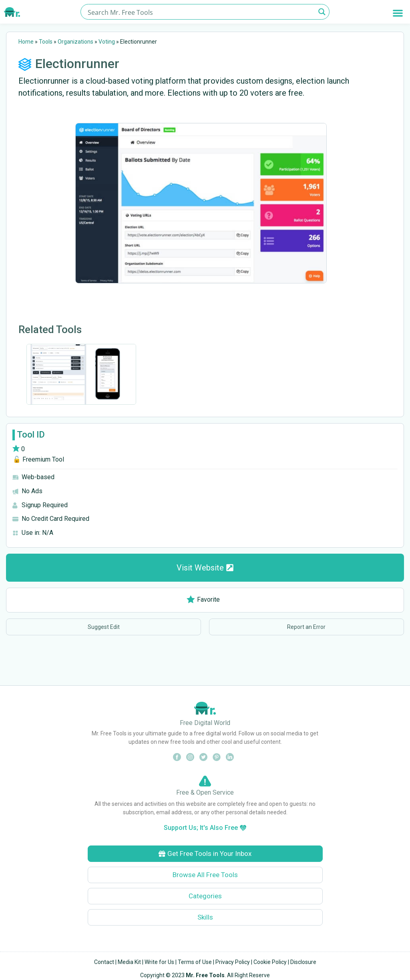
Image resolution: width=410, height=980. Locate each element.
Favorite (203, 599)
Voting (107, 42)
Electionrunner (77, 64)
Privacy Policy (233, 962)
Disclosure (303, 962)
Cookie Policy (270, 962)
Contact (104, 962)
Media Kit (129, 962)
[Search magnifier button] (322, 12)
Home (26, 42)
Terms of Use (195, 962)
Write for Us (159, 962)
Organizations (75, 42)
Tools (46, 42)
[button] (398, 13)
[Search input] (200, 12)
